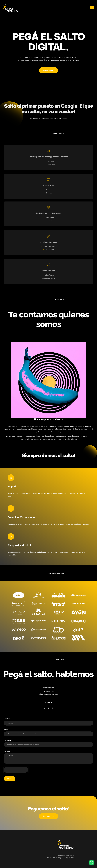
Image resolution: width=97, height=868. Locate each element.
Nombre (7, 719)
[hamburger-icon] (92, 8)
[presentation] (16, 770)
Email (6, 730)
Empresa (7, 740)
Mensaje (7, 751)
